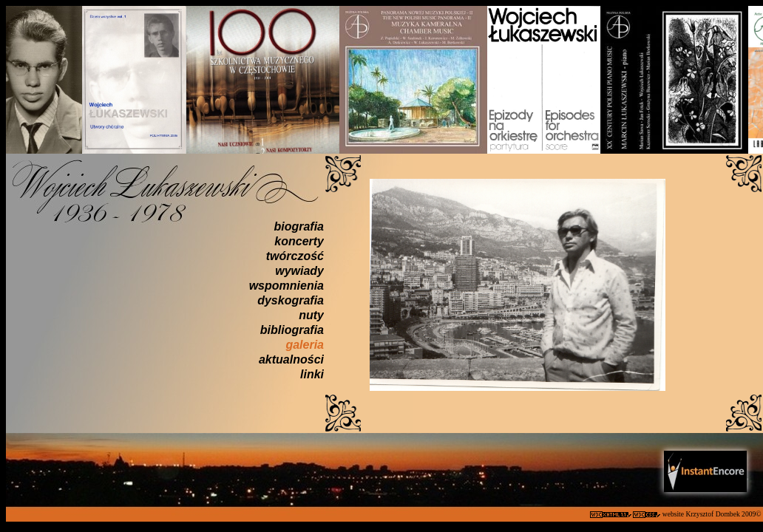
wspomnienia (286, 286)
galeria (305, 345)
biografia (299, 226)
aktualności (291, 359)
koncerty (299, 241)
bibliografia (292, 330)
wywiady (299, 271)
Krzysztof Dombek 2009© (724, 514)
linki (312, 374)
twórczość (295, 256)
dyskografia (291, 300)
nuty (311, 315)
